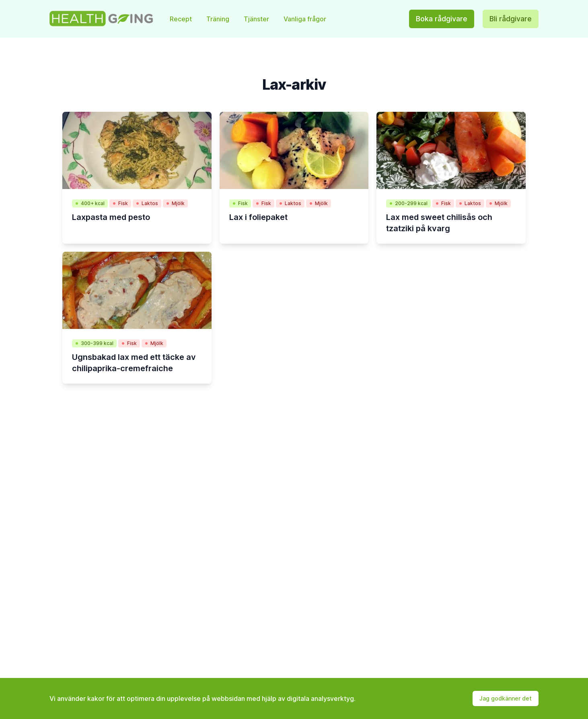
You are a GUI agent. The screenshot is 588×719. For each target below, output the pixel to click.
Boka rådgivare (442, 19)
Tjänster (257, 19)
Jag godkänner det (506, 698)
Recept (182, 19)
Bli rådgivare (511, 19)
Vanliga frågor (305, 19)
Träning (219, 19)
